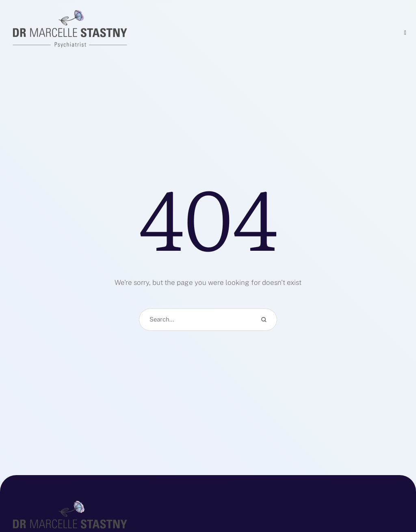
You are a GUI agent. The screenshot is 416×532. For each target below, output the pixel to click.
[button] (394, 495)
